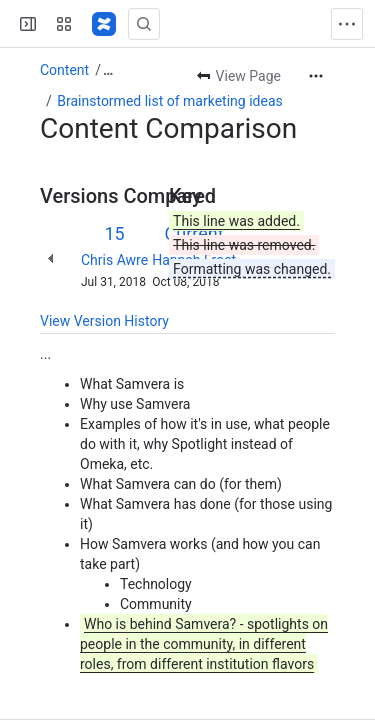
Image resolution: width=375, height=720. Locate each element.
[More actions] (316, 76)
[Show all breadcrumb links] (108, 70)
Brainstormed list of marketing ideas (169, 101)
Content (64, 70)
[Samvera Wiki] (104, 24)
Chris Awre (114, 260)
